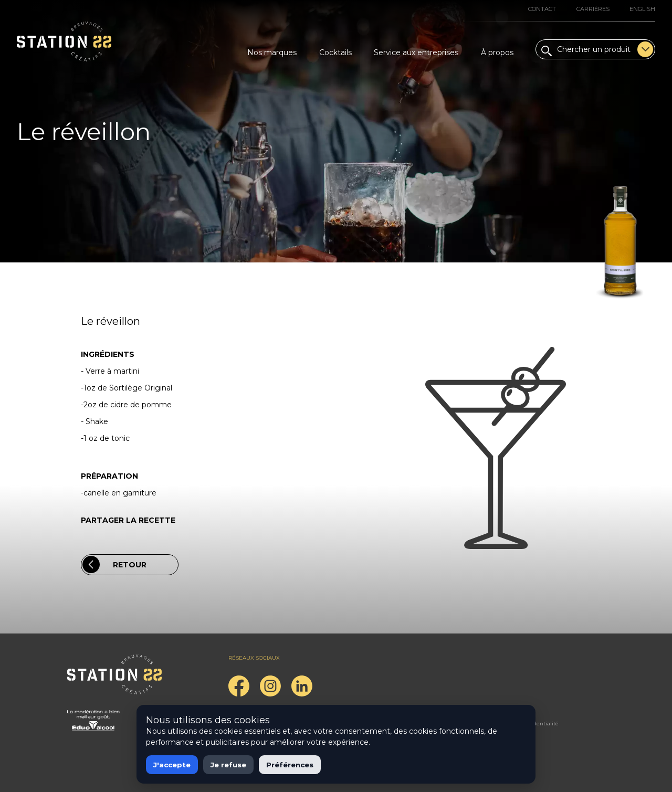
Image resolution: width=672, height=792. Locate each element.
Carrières (593, 9)
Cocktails (335, 52)
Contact (542, 9)
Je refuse (228, 765)
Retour (114, 564)
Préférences (290, 765)
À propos (497, 52)
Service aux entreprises (416, 52)
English (642, 9)
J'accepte (172, 765)
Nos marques (272, 52)
